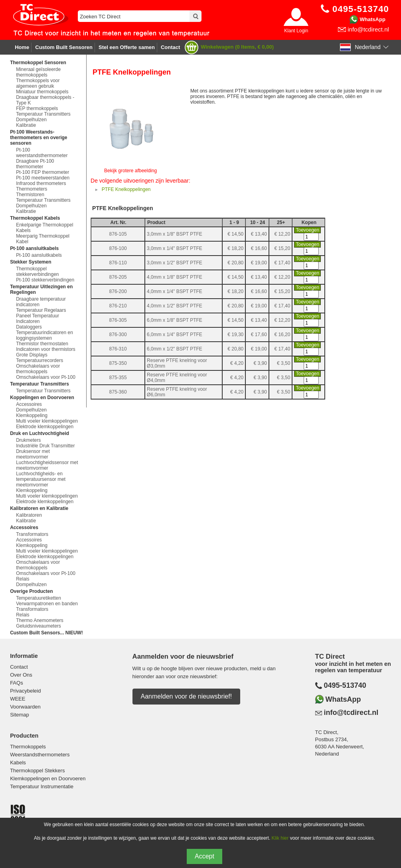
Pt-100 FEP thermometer (42, 172)
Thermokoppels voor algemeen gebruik (38, 83)
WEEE (18, 699)
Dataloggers (29, 327)
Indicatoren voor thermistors (46, 349)
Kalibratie (26, 125)
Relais (23, 579)
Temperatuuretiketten (39, 598)
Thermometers (32, 189)
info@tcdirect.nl (368, 29)
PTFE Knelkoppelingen (126, 189)
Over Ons (21, 675)
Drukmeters (28, 440)
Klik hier (280, 838)
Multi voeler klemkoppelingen (47, 421)
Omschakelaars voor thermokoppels (38, 369)
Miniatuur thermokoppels (42, 92)
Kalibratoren (29, 515)
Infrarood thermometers (41, 183)
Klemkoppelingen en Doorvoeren (48, 778)
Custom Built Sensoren (64, 47)
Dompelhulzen (31, 120)
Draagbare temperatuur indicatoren (41, 302)
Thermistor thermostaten (42, 344)
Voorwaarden (25, 707)
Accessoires (29, 404)
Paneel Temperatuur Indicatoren (38, 319)
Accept (204, 856)
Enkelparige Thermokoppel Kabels (44, 228)
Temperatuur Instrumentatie (42, 786)
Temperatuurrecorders (40, 360)
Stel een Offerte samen (127, 47)
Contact (170, 47)
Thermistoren (30, 195)
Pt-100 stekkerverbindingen (45, 280)
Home (22, 47)
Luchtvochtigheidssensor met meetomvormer (47, 465)
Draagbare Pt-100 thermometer (35, 164)
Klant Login (296, 31)
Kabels (18, 763)
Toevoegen (307, 230)
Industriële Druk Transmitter (45, 446)
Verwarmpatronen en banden (47, 604)
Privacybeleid (25, 691)
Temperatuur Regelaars (41, 310)
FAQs (17, 683)
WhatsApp (373, 19)
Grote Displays (32, 355)
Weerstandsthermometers (40, 755)
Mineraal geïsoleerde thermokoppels (38, 72)
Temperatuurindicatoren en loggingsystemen (44, 335)
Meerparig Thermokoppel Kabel (43, 239)
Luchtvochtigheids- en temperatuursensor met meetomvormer (41, 479)
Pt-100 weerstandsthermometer (42, 153)
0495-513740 (345, 685)
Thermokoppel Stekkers (37, 771)
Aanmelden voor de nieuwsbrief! (187, 696)
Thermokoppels (28, 747)
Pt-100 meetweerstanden (43, 178)
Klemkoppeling (32, 415)
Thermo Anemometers (40, 620)
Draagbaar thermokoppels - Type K (45, 100)
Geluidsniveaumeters (39, 626)
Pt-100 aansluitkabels (39, 255)
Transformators (32, 534)
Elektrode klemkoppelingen (45, 427)
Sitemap (20, 715)
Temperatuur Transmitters (43, 114)
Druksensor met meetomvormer (33, 454)
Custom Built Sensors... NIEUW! (46, 633)
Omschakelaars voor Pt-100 (46, 377)
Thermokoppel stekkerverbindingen (37, 272)
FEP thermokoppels (37, 108)
